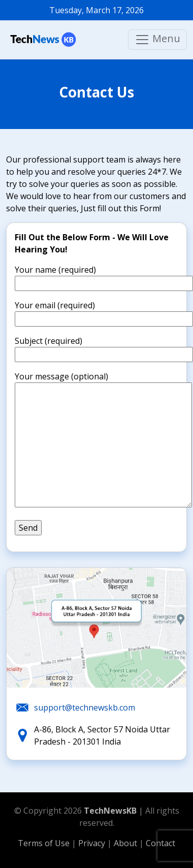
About (126, 843)
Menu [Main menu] (157, 39)
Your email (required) (104, 312)
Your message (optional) (103, 440)
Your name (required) (104, 277)
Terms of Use (44, 843)
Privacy (93, 843)
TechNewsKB (110, 811)
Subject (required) (104, 348)
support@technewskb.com (85, 708)
